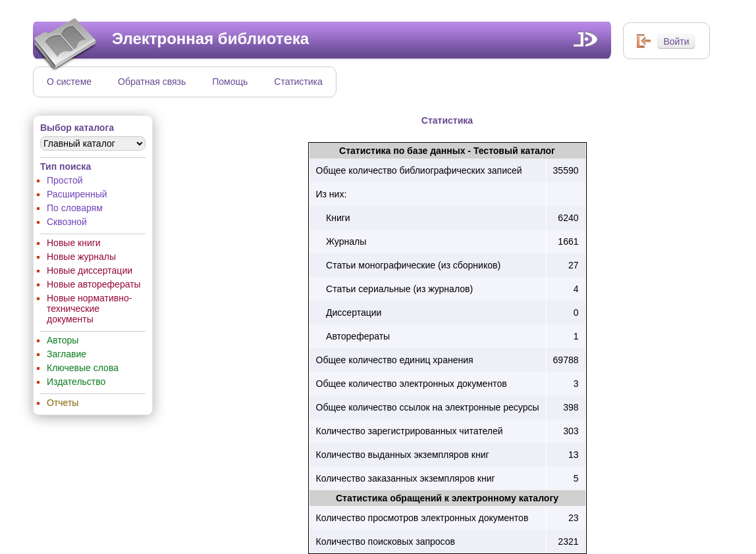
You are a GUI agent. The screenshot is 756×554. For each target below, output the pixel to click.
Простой (65, 180)
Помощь (230, 82)
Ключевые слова (83, 368)
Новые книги (74, 243)
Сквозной (67, 222)
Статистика (298, 82)
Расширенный (77, 194)
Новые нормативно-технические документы (89, 309)
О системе (69, 82)
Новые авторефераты (94, 284)
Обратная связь (152, 82)
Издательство (76, 382)
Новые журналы (81, 257)
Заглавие (67, 354)
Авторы (63, 340)
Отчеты (63, 403)
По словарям (75, 208)
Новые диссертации (90, 270)
